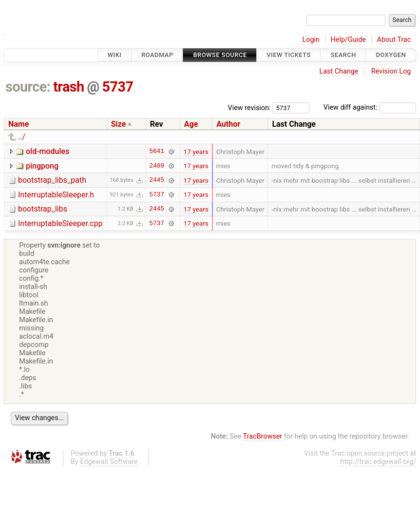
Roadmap (157, 55)
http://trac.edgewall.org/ (378, 462)
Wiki (115, 55)
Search (343, 55)
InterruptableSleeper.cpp (60, 223)
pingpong (42, 166)
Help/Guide (348, 40)
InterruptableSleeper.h (56, 195)
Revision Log (391, 71)
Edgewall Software (109, 462)
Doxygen (391, 55)
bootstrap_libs (43, 209)
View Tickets (288, 55)
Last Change (339, 71)
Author (228, 124)
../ (22, 137)
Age (191, 124)
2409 (157, 166)
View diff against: (370, 107)
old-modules (48, 151)
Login (311, 40)
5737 (118, 87)
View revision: (249, 107)
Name (19, 124)
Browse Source (220, 55)
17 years (196, 152)
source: (28, 87)
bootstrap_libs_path (52, 180)
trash (69, 87)
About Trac (394, 40)
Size (119, 124)
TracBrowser (263, 436)
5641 (157, 152)
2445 (157, 180)
